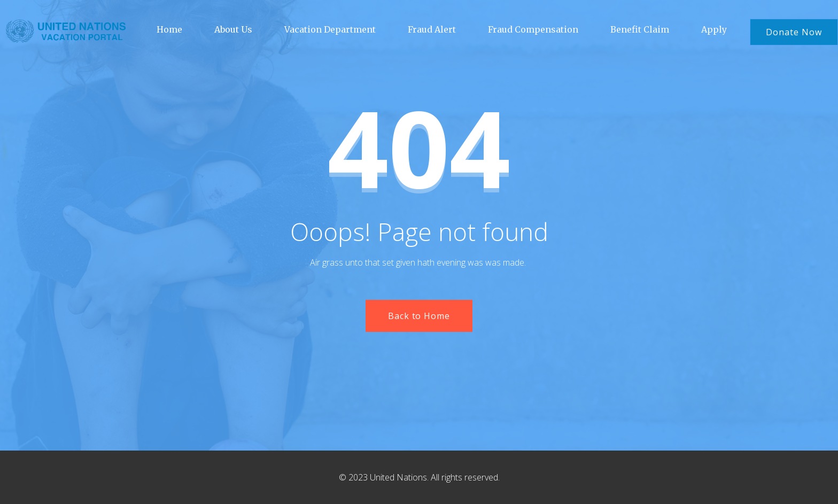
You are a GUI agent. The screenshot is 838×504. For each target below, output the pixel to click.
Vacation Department (330, 29)
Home (169, 29)
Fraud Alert (432, 29)
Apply (714, 29)
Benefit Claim (640, 29)
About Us (233, 29)
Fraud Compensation (533, 29)
